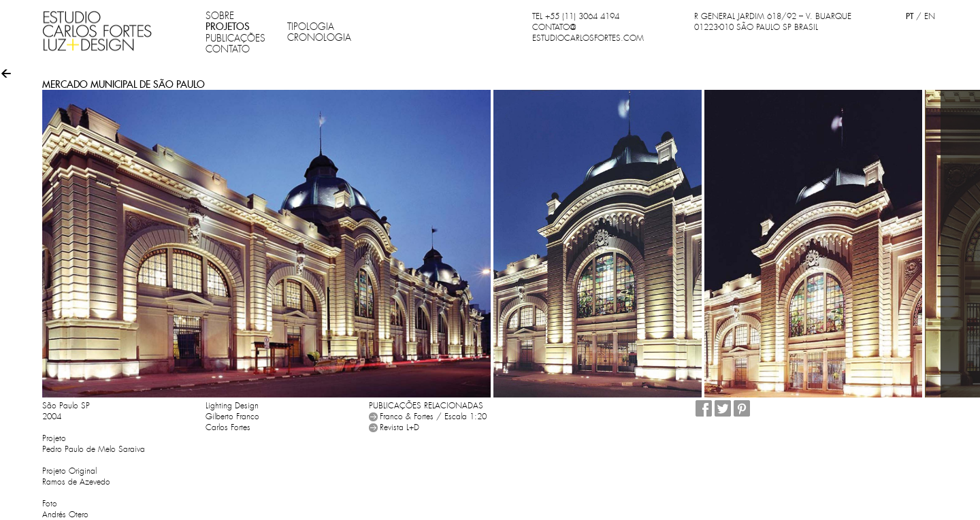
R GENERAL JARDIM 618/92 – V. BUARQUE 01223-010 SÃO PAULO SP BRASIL (773, 22)
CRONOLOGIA (319, 37)
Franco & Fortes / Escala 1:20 (433, 417)
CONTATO (228, 49)
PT (910, 16)
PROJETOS (228, 27)
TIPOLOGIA (311, 27)
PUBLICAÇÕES (235, 38)
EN (930, 16)
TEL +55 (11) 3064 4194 (576, 16)
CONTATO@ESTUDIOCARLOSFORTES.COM (588, 33)
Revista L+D (399, 427)
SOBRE (220, 16)
